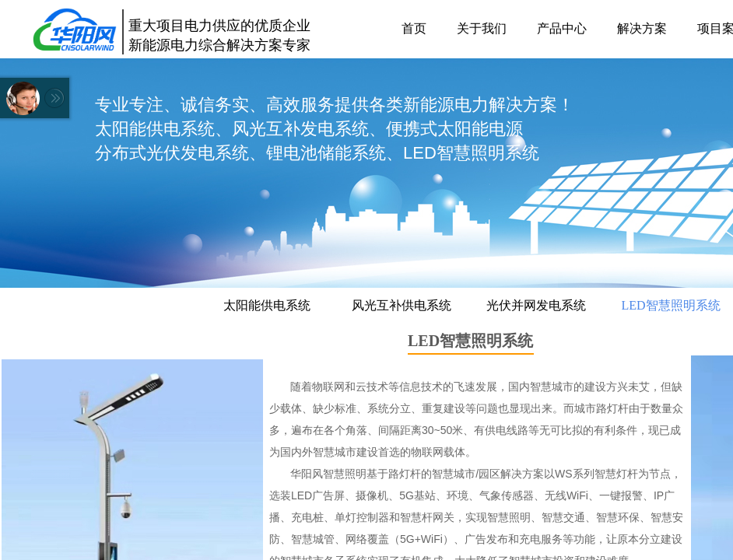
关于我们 (482, 28)
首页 (414, 28)
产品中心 (562, 28)
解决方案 (642, 28)
